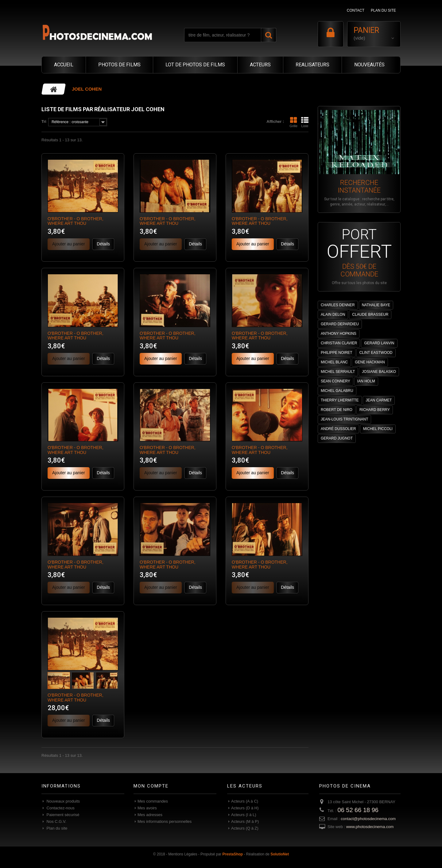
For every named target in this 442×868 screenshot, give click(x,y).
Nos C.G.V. (56, 821)
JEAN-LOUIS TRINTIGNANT (344, 419)
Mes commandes (153, 801)
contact (356, 10)
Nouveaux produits (63, 801)
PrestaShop (233, 854)
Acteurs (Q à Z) (245, 828)
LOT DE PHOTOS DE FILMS (195, 65)
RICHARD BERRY (375, 410)
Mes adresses (150, 815)
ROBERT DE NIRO (337, 410)
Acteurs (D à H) (245, 808)
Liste (305, 122)
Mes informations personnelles (165, 821)
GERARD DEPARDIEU (340, 324)
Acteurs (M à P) (245, 821)
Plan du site (56, 828)
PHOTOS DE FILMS (119, 65)
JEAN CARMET (379, 400)
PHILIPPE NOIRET (337, 353)
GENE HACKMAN (370, 362)
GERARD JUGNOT (337, 438)
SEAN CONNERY (335, 381)
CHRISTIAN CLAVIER (339, 343)
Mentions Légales (183, 854)
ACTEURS (260, 65)
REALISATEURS (312, 65)
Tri (44, 121)
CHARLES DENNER (338, 305)
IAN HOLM (366, 381)
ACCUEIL (64, 65)
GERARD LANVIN (379, 343)
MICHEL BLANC (334, 362)
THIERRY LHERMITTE (340, 400)
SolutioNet (280, 854)
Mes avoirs (147, 808)
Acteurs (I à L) (244, 815)
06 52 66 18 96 (358, 810)
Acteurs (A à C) (245, 801)
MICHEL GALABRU (337, 391)
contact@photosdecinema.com (368, 819)
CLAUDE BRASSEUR (370, 315)
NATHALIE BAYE (376, 305)
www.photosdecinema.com (370, 827)
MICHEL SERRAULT (338, 372)
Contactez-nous (60, 808)
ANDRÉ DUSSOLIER (338, 429)
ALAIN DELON (333, 315)
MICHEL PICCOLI (378, 429)
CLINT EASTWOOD (376, 353)
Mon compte (151, 786)
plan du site (383, 10)
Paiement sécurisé (62, 815)
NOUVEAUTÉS (369, 65)
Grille (293, 122)
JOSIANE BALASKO (379, 372)
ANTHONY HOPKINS (339, 334)
